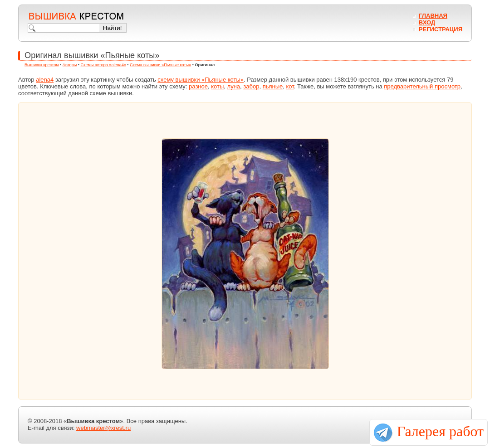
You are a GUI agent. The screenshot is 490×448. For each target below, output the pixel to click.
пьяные (273, 86)
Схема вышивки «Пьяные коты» (160, 65)
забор (251, 86)
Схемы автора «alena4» (103, 65)
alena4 (45, 80)
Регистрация (441, 29)
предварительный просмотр (422, 86)
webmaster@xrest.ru (103, 428)
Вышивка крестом (42, 65)
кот (290, 86)
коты (217, 86)
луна (234, 86)
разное (198, 86)
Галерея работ (440, 431)
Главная (433, 16)
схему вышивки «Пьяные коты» (201, 80)
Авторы (70, 65)
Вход (427, 22)
